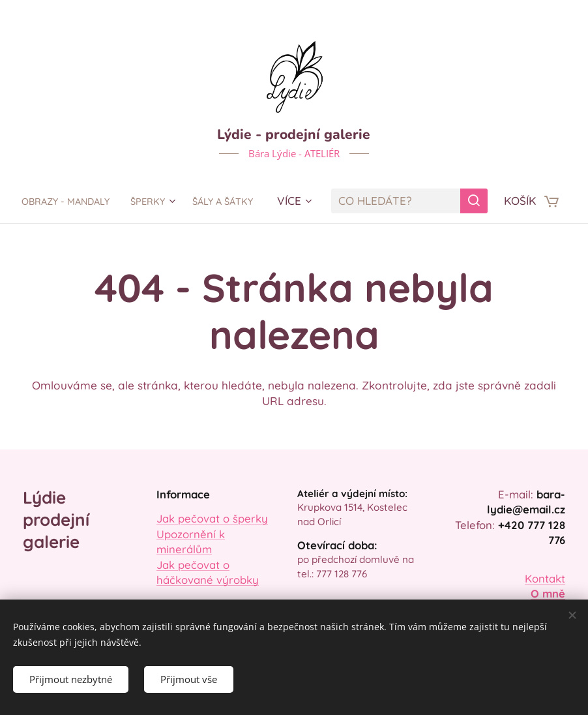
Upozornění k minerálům (191, 541)
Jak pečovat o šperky (212, 519)
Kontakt (545, 578)
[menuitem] (108, 201)
